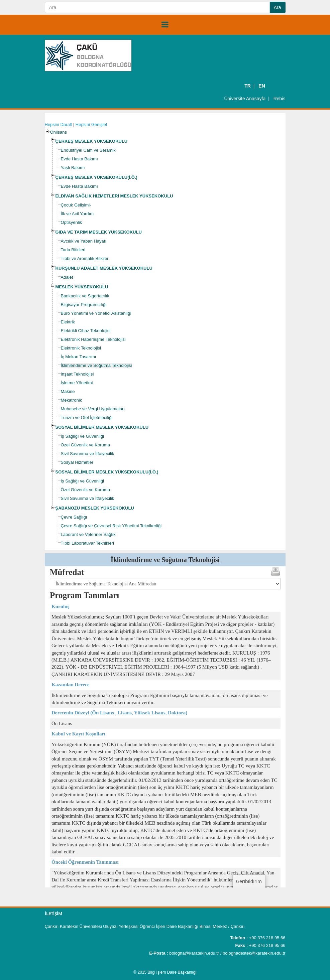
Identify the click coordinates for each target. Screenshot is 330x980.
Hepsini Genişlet (91, 124)
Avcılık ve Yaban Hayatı (84, 241)
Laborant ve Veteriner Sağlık (88, 534)
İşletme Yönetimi (77, 383)
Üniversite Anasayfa (245, 99)
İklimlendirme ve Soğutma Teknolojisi (96, 365)
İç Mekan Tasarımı (79, 357)
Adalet (67, 277)
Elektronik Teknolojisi (81, 348)
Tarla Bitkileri (73, 250)
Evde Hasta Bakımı (79, 159)
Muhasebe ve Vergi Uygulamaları (93, 409)
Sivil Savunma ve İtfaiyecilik (88, 454)
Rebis (280, 99)
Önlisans (59, 132)
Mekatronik (72, 400)
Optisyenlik (72, 222)
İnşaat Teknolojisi (77, 374)
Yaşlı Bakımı (73, 168)
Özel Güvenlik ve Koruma (85, 445)
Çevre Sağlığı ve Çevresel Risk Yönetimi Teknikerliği (111, 526)
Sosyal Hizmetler (77, 462)
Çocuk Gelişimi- (76, 205)
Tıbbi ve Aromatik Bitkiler (85, 258)
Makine (68, 391)
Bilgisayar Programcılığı (84, 305)
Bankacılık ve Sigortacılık (85, 296)
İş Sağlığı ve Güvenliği (82, 436)
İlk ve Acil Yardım (77, 214)
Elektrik (68, 322)
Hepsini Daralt (59, 124)
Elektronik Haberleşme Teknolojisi (93, 339)
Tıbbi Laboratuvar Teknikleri (87, 543)
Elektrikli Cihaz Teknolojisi (86, 331)
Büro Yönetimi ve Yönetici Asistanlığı (96, 313)
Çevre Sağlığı (74, 517)
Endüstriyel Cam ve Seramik (88, 150)
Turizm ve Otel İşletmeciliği (87, 417)
